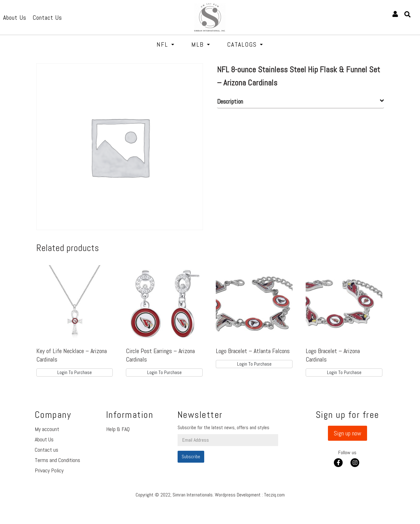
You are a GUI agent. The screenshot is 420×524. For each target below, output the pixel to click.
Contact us (47, 450)
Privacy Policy (49, 470)
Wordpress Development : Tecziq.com (250, 495)
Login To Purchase (75, 372)
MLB (201, 44)
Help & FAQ (118, 429)
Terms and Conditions (57, 460)
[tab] (301, 101)
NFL (166, 44)
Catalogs (245, 44)
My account (47, 429)
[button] (347, 433)
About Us (44, 439)
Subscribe (191, 457)
